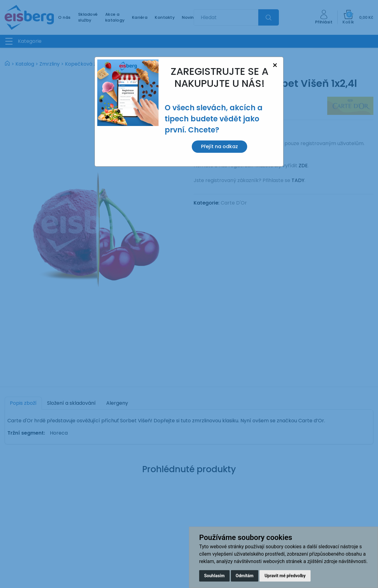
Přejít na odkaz (219, 146)
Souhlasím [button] (214, 576)
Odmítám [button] (245, 576)
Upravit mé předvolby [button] (285, 576)
